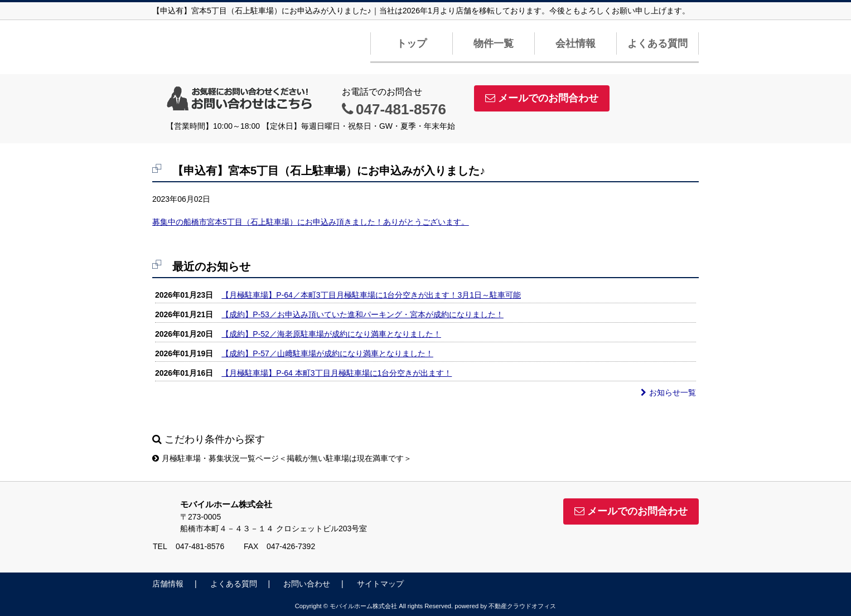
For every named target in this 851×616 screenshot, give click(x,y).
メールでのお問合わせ (542, 98)
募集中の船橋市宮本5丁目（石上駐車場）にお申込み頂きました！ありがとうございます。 (311, 222)
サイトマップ (380, 584)
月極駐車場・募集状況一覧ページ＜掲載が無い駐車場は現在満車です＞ (282, 458)
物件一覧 (494, 43)
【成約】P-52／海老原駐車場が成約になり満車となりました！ (331, 334)
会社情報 (576, 43)
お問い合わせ (307, 584)
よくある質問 (657, 43)
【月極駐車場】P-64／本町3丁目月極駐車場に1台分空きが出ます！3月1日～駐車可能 (371, 295)
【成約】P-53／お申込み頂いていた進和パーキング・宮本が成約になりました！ (362, 314)
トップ (412, 43)
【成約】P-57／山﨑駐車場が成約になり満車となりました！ (327, 353)
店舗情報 (168, 584)
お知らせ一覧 (668, 392)
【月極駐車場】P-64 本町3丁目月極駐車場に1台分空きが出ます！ (337, 373)
